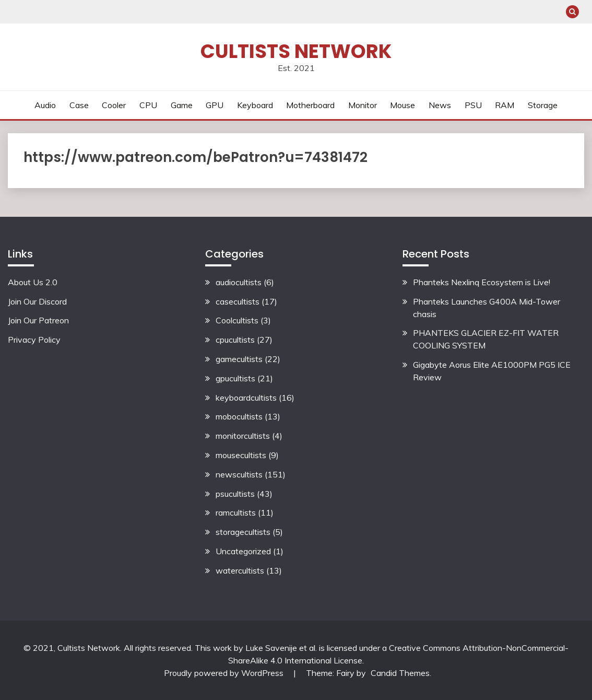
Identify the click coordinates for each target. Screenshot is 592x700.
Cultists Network (296, 51)
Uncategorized (243, 551)
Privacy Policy (34, 340)
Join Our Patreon (38, 320)
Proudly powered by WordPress (225, 673)
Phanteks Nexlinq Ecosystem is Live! (482, 282)
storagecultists (243, 532)
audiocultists (239, 282)
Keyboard (255, 105)
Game (182, 105)
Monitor (363, 105)
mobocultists (239, 416)
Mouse (402, 105)
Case (79, 105)
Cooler (114, 105)
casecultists (238, 301)
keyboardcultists (246, 398)
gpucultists (235, 378)
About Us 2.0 (33, 282)
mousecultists (241, 455)
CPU (148, 105)
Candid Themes (400, 673)
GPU (215, 105)
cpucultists (235, 340)
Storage (543, 105)
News (440, 105)
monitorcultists (243, 436)
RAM (505, 105)
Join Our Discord (37, 301)
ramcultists (236, 512)
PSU (473, 105)
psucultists (235, 494)
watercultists (240, 570)
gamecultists (239, 359)
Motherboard (310, 105)
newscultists (239, 474)
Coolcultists (237, 320)
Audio (45, 105)
